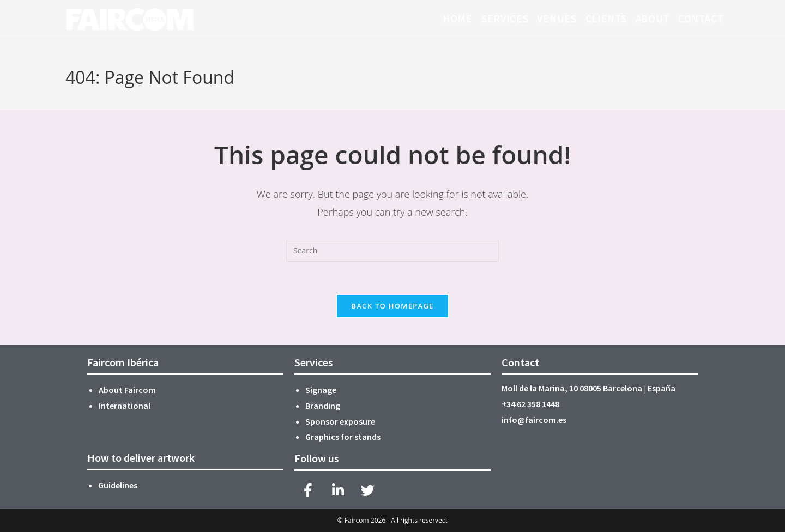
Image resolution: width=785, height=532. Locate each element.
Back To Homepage (392, 306)
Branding (323, 406)
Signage (321, 390)
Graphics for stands (344, 437)
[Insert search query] (392, 251)
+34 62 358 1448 (530, 404)
